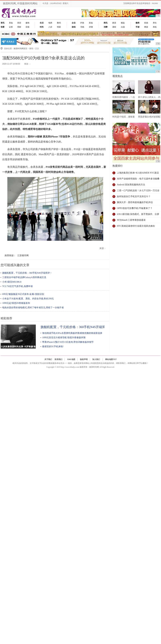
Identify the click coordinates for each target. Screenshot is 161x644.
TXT (115, 359)
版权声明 (84, 359)
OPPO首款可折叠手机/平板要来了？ (135, 208)
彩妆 (91, 23)
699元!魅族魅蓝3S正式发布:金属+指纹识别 (23, 294)
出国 (123, 27)
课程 (114, 27)
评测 (91, 27)
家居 (114, 23)
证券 (11, 27)
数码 (59, 23)
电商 (50, 23)
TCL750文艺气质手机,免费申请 (17, 286)
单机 (155, 27)
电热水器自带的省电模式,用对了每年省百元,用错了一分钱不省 (33, 308)
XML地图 (71, 359)
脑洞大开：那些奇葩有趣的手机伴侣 (135, 202)
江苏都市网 (23, 256)
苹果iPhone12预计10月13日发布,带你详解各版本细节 (68, 342)
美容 (19, 23)
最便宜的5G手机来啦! (53, 347)
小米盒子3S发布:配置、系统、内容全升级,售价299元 (28, 299)
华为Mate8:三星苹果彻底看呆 (131, 220)
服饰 (27, 23)
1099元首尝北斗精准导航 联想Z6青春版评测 (64, 338)
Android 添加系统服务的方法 (131, 185)
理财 (19, 27)
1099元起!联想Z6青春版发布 (16, 303)
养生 (155, 23)
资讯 (31, 49)
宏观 (27, 27)
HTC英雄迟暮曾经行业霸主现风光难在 (136, 226)
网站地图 (109, 359)
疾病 (146, 23)
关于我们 (48, 359)
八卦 (50, 27)
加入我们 (96, 359)
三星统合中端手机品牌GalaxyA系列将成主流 (24, 277)
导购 (82, 27)
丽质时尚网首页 (20, 49)
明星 (59, 27)
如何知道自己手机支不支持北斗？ (134, 196)
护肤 (82, 23)
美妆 (11, 23)
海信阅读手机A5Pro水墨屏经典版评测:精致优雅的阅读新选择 (72, 333)
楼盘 (123, 23)
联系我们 (59, 359)
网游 (146, 27)
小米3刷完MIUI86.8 (12, 282)
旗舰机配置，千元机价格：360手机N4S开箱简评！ (27, 273)
